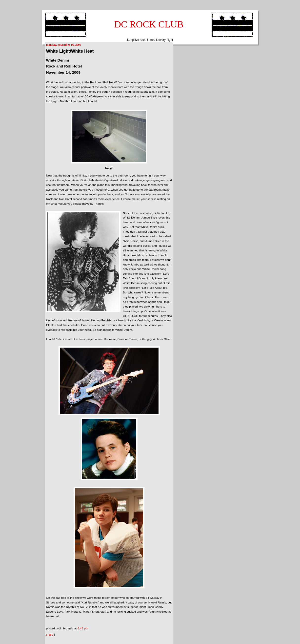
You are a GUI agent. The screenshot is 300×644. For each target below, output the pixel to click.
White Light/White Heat (70, 51)
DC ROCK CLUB (149, 24)
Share (50, 635)
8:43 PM (83, 628)
